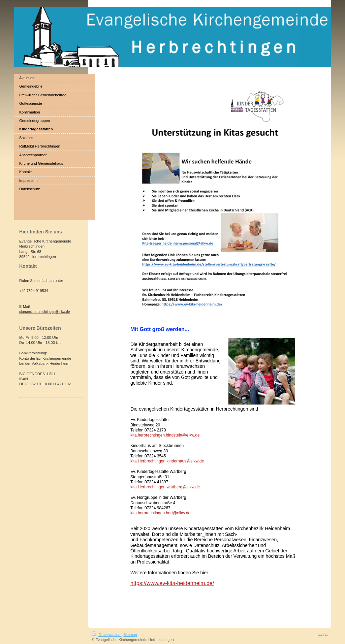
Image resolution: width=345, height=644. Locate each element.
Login (323, 634)
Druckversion (106, 635)
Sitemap (130, 635)
